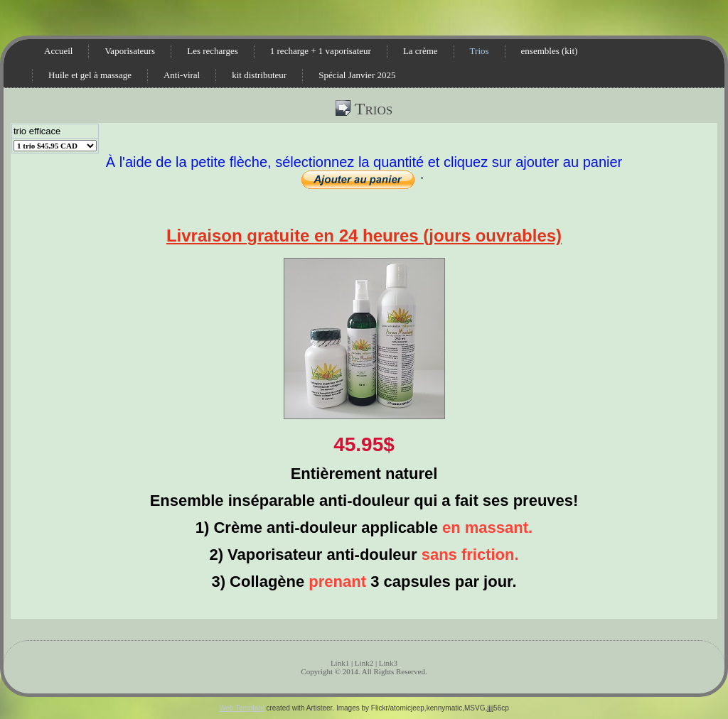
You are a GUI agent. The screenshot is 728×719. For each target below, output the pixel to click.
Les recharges (213, 51)
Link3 (388, 663)
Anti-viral (182, 75)
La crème (421, 51)
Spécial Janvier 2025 (357, 75)
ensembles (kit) (550, 51)
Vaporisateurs (130, 51)
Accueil (58, 51)
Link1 (340, 663)
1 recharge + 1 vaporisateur (321, 51)
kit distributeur (259, 75)
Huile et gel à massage (90, 75)
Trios (480, 51)
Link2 (364, 663)
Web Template (242, 708)
